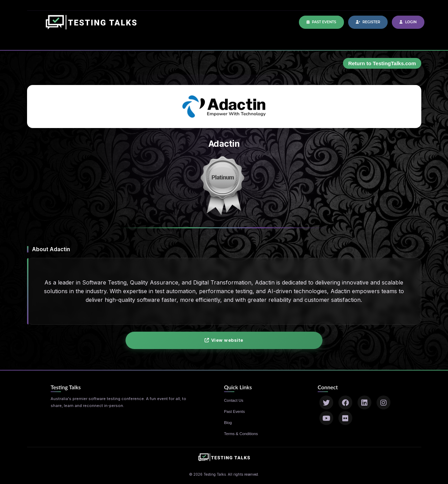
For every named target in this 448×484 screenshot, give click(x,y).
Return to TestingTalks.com (382, 63)
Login (408, 22)
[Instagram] (384, 402)
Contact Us (234, 400)
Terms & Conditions (241, 434)
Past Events (321, 22)
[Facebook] (345, 402)
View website (224, 340)
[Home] (91, 26)
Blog (228, 423)
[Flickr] (345, 418)
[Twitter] (326, 402)
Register (368, 22)
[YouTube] (326, 418)
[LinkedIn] (364, 402)
